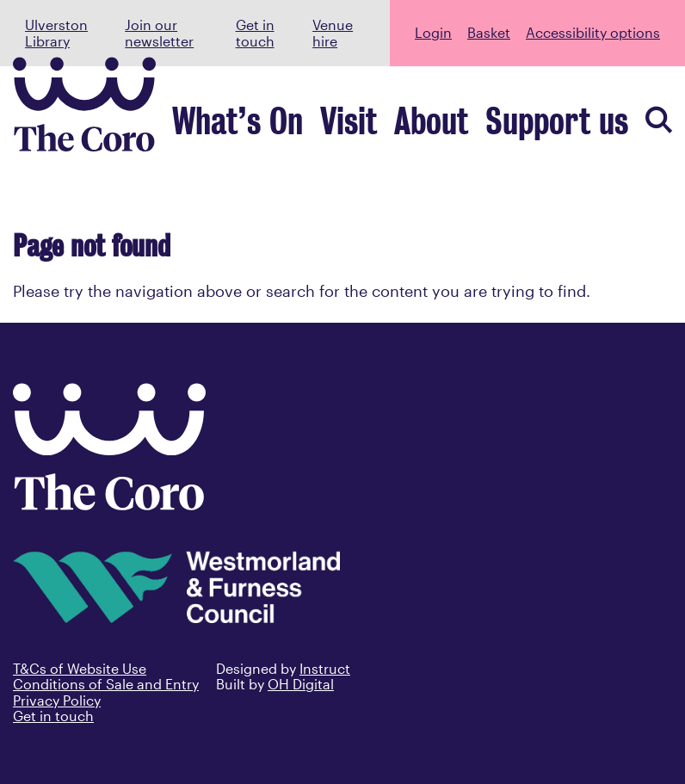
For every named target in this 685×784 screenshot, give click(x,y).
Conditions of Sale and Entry (106, 684)
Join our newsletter (159, 33)
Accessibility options (593, 32)
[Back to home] (109, 504)
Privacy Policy (57, 700)
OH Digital (301, 684)
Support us (585, 130)
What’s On (373, 130)
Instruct (325, 668)
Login (433, 32)
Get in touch (255, 33)
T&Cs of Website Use (80, 668)
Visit (446, 130)
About (503, 130)
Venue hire (333, 33)
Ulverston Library (56, 33)
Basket (489, 32)
